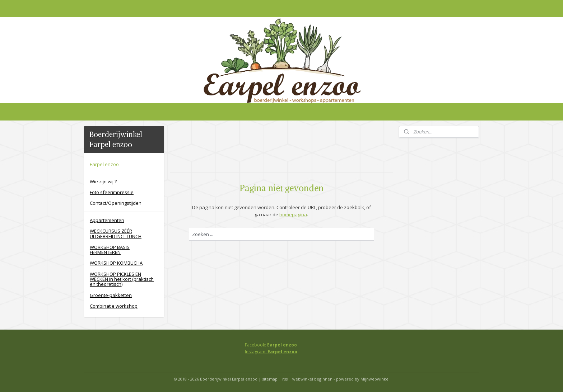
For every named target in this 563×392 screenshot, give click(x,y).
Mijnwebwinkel (375, 379)
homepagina (293, 214)
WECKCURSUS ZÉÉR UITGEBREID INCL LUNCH (116, 233)
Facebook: (271, 345)
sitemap (270, 379)
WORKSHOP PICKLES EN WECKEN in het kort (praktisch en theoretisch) (122, 279)
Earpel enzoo (104, 164)
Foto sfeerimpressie (112, 192)
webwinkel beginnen (312, 379)
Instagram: (271, 352)
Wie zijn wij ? (103, 181)
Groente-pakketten (111, 295)
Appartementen (107, 220)
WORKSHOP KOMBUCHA (116, 263)
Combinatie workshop (114, 306)
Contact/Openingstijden (116, 203)
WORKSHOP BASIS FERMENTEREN (110, 250)
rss (285, 379)
